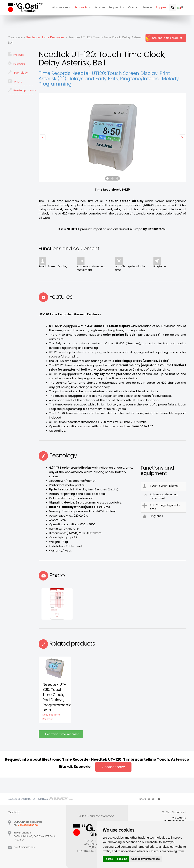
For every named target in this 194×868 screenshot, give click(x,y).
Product (16, 54)
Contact (134, 7)
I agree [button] (109, 859)
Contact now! (113, 767)
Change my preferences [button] (145, 859)
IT (180, 7)
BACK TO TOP (150, 799)
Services (100, 7)
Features (16, 63)
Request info (117, 7)
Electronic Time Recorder (61, 734)
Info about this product (167, 38)
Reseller (148, 7)
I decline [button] (122, 859)
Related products (20, 90)
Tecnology (18, 72)
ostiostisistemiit (25, 847)
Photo (15, 81)
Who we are (62, 7)
